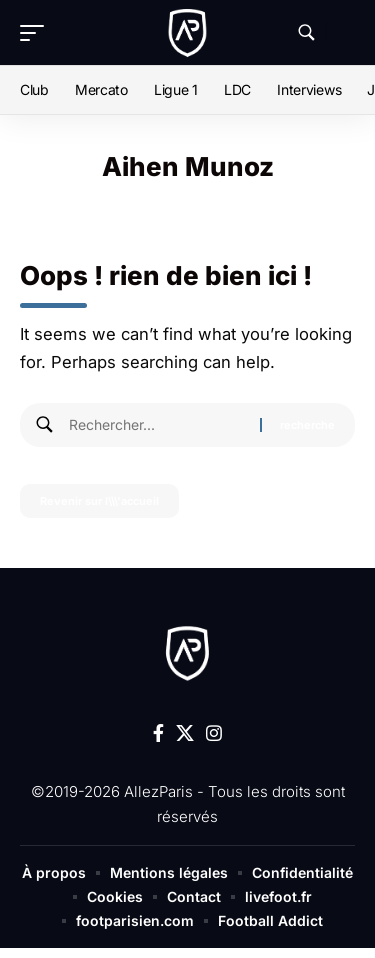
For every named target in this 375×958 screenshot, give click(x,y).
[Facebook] (158, 733)
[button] (37, 33)
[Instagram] (214, 733)
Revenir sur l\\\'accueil (99, 501)
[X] (185, 733)
